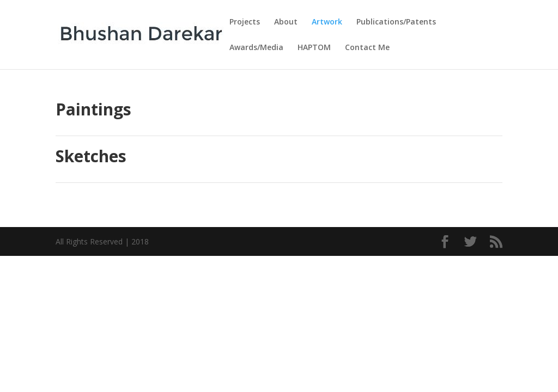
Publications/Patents (396, 22)
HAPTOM (314, 48)
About (286, 22)
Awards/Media (256, 48)
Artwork (327, 22)
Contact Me (367, 48)
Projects (245, 22)
